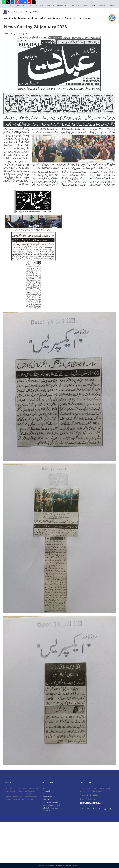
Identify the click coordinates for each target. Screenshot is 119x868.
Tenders (85, 6)
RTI (31, 6)
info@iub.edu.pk (91, 799)
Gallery (42, 6)
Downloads (102, 6)
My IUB (17, 6)
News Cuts (51, 6)
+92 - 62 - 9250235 (92, 795)
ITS (36, 6)
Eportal (25, 6)
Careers (93, 6)
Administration (19, 18)
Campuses (58, 18)
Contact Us (112, 6)
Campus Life (71, 18)
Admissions (46, 18)
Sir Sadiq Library (74, 6)
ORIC (11, 6)
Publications (84, 18)
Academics (33, 18)
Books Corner (61, 6)
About (7, 18)
